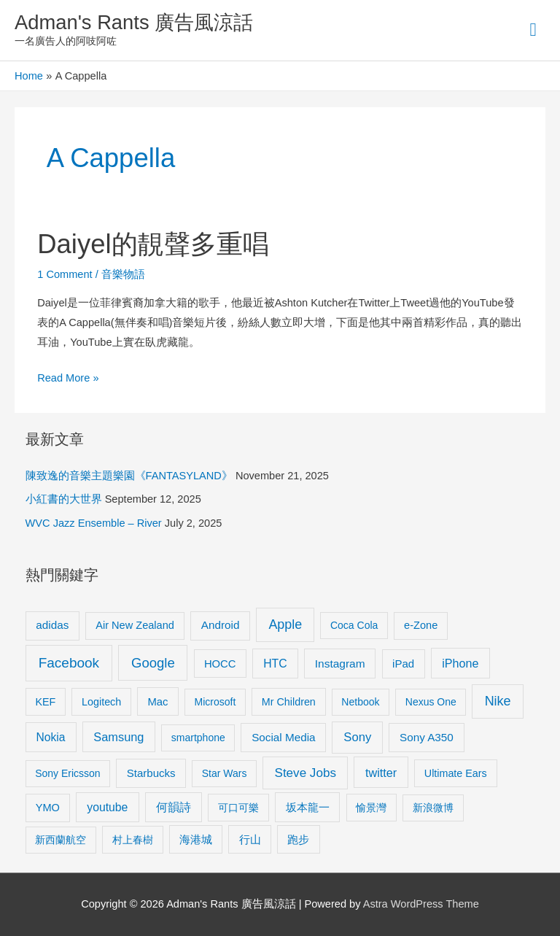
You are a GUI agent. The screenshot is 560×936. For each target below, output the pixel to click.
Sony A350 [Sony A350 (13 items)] (427, 737)
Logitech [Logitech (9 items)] (101, 702)
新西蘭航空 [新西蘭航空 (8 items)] (61, 840)
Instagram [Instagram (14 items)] (340, 664)
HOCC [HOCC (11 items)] (220, 664)
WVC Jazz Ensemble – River (94, 523)
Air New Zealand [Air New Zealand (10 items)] (135, 625)
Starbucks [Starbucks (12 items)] (151, 773)
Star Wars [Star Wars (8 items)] (225, 773)
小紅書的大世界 (64, 499)
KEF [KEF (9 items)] (45, 702)
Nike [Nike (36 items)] (498, 701)
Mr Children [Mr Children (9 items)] (289, 702)
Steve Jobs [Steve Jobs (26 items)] (306, 773)
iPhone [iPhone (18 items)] (460, 663)
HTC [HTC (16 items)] (275, 664)
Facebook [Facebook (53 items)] (69, 663)
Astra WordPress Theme (421, 904)
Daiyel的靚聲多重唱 (153, 244)
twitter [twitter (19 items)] (381, 773)
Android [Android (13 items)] (221, 625)
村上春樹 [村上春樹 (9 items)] (133, 840)
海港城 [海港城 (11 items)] (196, 840)
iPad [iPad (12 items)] (403, 664)
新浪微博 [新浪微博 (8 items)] (433, 808)
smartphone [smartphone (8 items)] (198, 738)
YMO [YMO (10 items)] (48, 808)
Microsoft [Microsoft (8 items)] (215, 702)
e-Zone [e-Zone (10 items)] (421, 625)
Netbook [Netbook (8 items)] (360, 702)
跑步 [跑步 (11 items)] (298, 840)
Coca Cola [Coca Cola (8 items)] (354, 625)
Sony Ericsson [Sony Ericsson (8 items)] (67, 773)
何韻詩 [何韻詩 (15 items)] (174, 807)
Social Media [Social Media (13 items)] (283, 737)
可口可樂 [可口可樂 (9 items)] (238, 808)
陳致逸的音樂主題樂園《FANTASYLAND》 (129, 476)
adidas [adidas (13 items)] (52, 625)
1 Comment (65, 274)
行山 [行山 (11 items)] (250, 840)
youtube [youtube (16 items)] (107, 807)
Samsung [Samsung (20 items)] (118, 737)
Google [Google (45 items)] (153, 663)
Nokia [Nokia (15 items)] (51, 737)
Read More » (68, 376)
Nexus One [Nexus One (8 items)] (431, 702)
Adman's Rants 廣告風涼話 (134, 22)
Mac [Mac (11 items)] (158, 702)
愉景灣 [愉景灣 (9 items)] (371, 808)
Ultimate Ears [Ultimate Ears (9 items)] (456, 773)
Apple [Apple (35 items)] (285, 624)
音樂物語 (123, 274)
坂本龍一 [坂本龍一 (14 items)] (308, 807)
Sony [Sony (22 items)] (357, 737)
